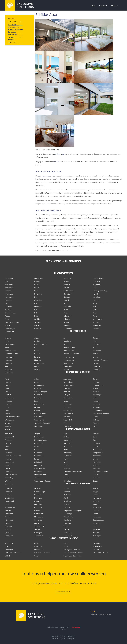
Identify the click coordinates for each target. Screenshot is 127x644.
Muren (10, 37)
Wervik (8, 533)
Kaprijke (67, 395)
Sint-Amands (97, 319)
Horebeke (38, 395)
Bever (95, 437)
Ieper (7, 504)
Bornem (67, 284)
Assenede (67, 379)
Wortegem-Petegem (42, 423)
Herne (66, 450)
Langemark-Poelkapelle (73, 511)
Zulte (95, 426)
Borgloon (67, 341)
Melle (7, 407)
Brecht (37, 288)
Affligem (37, 434)
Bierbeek (9, 440)
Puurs (66, 313)
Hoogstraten (10, 297)
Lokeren (8, 404)
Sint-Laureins (68, 414)
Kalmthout (97, 297)
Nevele (8, 410)
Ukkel (7, 556)
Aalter (37, 379)
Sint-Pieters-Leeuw (12, 475)
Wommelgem (10, 329)
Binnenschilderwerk (15, 30)
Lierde (66, 401)
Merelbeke (38, 407)
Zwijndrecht (9, 332)
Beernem (9, 492)
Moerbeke (67, 407)
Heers (37, 351)
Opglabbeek (68, 363)
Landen (37, 459)
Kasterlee (38, 300)
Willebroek (97, 325)
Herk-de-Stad (69, 351)
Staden (66, 526)
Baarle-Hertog (98, 278)
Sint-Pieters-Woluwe (100, 553)
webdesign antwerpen (64, 636)
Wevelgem (38, 533)
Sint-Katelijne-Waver (13, 322)
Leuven (95, 459)
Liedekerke (9, 462)
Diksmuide (38, 498)
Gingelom (96, 344)
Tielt (94, 526)
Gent (7, 392)
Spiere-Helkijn (40, 526)
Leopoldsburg (69, 357)
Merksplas (67, 306)
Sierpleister (12, 35)
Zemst (95, 481)
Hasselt (96, 347)
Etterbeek (97, 543)
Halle (7, 450)
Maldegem (97, 404)
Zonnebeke (39, 536)
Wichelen (8, 423)
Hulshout (67, 297)
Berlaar (66, 281)
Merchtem (97, 465)
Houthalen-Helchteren (72, 354)
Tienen (37, 478)
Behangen (12, 32)
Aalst (7, 379)
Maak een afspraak (64, 592)
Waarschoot (10, 420)
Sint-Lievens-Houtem (101, 414)
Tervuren (96, 475)
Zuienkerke (68, 536)
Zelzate (96, 423)
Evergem (67, 388)
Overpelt (96, 363)
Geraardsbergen (40, 392)
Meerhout (38, 306)
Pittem (37, 523)
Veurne (37, 529)
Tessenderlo (97, 366)
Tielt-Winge (9, 478)
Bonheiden (9, 284)
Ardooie (67, 488)
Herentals (38, 294)
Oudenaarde (97, 410)
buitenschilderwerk (15, 22)
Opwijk (8, 468)
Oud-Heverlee (40, 468)
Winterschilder (13, 27)
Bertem (66, 437)
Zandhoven (68, 329)
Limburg (8, 338)
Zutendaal (9, 373)
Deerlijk (96, 495)
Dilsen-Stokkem (40, 344)
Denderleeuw (39, 385)
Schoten (67, 319)
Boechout (96, 281)
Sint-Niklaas (39, 417)
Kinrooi (95, 354)
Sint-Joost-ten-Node (42, 553)
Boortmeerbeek (40, 440)
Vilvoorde (96, 478)
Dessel (66, 288)
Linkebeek (38, 462)
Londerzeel (97, 462)
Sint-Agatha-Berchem (72, 550)
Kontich (66, 300)
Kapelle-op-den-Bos (13, 456)
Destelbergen (98, 385)
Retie (36, 316)
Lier (6, 303)
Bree (95, 341)
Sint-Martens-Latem (13, 417)
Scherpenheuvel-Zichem (73, 472)
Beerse (37, 281)
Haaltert (67, 392)
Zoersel (96, 329)
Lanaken (38, 357)
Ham (36, 347)
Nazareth (96, 407)
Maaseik (37, 360)
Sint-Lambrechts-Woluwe (73, 553)
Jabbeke (96, 504)
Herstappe (97, 351)
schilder (56, 162)
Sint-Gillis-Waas (40, 414)
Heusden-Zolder (11, 354)
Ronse (7, 414)
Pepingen (96, 468)
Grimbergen (68, 446)
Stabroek (38, 322)
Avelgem (96, 488)
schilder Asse (59, 154)
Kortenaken (68, 456)
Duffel (95, 288)
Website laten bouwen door (63, 627)
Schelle (8, 319)
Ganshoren (38, 546)
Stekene (67, 417)
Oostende (38, 520)
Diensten (103, 6)
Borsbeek (96, 284)
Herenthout (68, 294)
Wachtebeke (68, 420)
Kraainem (9, 459)
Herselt (95, 294)
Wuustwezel (39, 329)
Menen (95, 514)
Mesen (8, 517)
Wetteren (96, 420)
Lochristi (96, 401)
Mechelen (9, 306)
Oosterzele (68, 410)
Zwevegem (97, 536)
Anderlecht (9, 543)
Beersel (96, 434)
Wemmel (8, 481)
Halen (7, 347)
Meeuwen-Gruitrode (100, 360)
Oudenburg (9, 523)
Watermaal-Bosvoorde (72, 556)
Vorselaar (96, 322)
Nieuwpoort (10, 520)
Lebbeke (8, 401)
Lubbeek (8, 465)
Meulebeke (39, 517)
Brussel (37, 543)
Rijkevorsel (68, 316)
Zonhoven (97, 370)
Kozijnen (11, 40)
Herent (37, 450)
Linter (66, 462)
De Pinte (96, 382)
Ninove (37, 410)
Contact (115, 6)
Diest (95, 440)
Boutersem (68, 440)
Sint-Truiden (68, 366)
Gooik (37, 446)
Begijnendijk (10, 437)
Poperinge (67, 523)
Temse (95, 417)
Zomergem (39, 426)
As (64, 338)
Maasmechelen (69, 360)
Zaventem (67, 481)
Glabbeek (9, 446)
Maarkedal (68, 404)
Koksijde (67, 507)
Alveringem (9, 488)
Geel (36, 291)
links (64, 629)
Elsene (66, 543)
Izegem (66, 504)
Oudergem (9, 550)
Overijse (67, 468)
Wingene (96, 533)
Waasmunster (39, 420)
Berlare (96, 379)
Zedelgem (9, 536)
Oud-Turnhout (10, 313)
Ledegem (96, 511)
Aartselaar (9, 278)
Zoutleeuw (9, 484)
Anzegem (38, 488)
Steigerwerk (13, 24)
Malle (95, 303)
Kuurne (37, 511)
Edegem (8, 291)
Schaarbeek (39, 550)
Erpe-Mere (38, 388)
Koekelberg (97, 546)
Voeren (37, 370)
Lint (65, 303)
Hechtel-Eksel (10, 351)
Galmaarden (68, 443)
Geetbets (96, 443)
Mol (94, 306)
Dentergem (9, 498)
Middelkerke (68, 517)
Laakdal (96, 300)
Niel (36, 310)
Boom (37, 284)
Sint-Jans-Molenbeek (13, 553)
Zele (65, 423)
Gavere (95, 388)
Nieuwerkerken (40, 363)
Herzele (8, 395)
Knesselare (9, 398)
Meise (66, 465)
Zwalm (8, 429)
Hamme (96, 392)
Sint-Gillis (96, 550)
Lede (36, 401)
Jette (66, 546)
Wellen (66, 370)
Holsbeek (38, 453)
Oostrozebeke (98, 520)
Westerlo (38, 325)
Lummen (8, 360)
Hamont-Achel (69, 347)
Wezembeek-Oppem (42, 481)
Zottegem (67, 426)
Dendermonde (69, 385)
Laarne (95, 398)
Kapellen (8, 300)
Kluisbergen (97, 395)
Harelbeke (97, 498)
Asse (65, 434)
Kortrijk (8, 511)
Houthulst (67, 501)
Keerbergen (39, 456)
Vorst (36, 556)
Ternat (66, 475)
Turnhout (67, 322)
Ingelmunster (39, 504)
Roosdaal (9, 472)
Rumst (95, 316)
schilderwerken (44, 176)
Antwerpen (38, 278)
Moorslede (97, 517)
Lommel (96, 357)
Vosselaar (9, 325)
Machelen (38, 465)
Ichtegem (96, 501)
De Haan (38, 495)
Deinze (8, 385)
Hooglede (38, 501)
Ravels (8, 316)
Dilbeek (8, 443)
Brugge (95, 492)
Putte (36, 313)
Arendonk (67, 278)
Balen (7, 281)
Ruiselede (9, 526)
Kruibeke (38, 398)
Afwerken (12, 42)
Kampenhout (98, 453)
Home (93, 6)
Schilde (37, 319)
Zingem (8, 426)
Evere (7, 546)
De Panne (67, 495)
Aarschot (8, 434)
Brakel (37, 382)
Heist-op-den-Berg (100, 291)
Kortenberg (97, 456)
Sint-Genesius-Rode (100, 472)
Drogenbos (39, 443)
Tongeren (9, 370)
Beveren (8, 382)
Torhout (8, 529)
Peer (7, 366)
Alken (36, 338)
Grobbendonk (69, 291)
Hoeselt (37, 354)
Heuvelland (9, 501)
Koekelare (38, 507)
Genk (65, 344)
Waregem (96, 529)
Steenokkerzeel (40, 475)
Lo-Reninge (68, 514)
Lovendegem (39, 404)
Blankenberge (40, 492)
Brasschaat (9, 288)
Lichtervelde (39, 514)
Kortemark (97, 507)
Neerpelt (8, 363)
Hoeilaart (9, 453)
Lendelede (9, 514)
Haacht (95, 446)
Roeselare (97, 523)
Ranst (95, 313)
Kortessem (9, 357)
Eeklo (7, 388)
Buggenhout (68, 382)
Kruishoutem (68, 398)
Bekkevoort (39, 437)
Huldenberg (68, 453)
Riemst (37, 366)
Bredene (67, 492)
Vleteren (67, 529)
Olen (94, 310)
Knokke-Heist (10, 507)
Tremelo (67, 478)
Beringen (96, 338)
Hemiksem (9, 294)
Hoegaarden (98, 450)
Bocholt (37, 341)
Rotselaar (38, 472)
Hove (36, 297)
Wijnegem (67, 325)
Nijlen (66, 310)
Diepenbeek (10, 344)
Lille (36, 303)
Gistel (66, 498)
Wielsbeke (67, 533)
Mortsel (8, 310)
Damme (8, 495)
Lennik (66, 459)
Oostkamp (68, 520)
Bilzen (7, 341)
